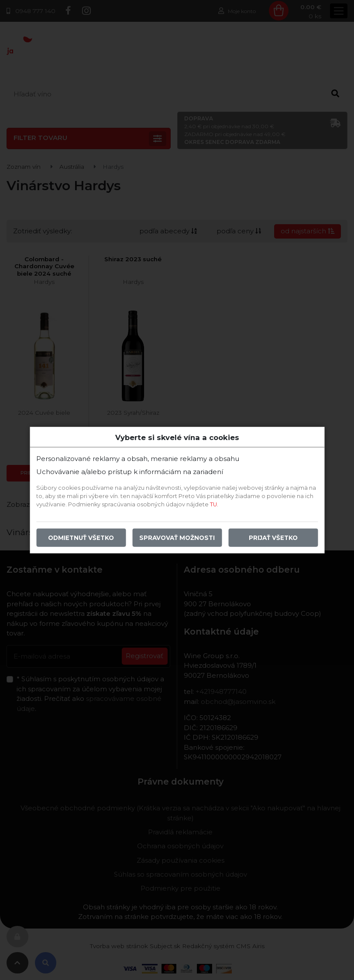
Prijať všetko (273, 538)
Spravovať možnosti (177, 538)
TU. (214, 504)
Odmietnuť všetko (81, 538)
